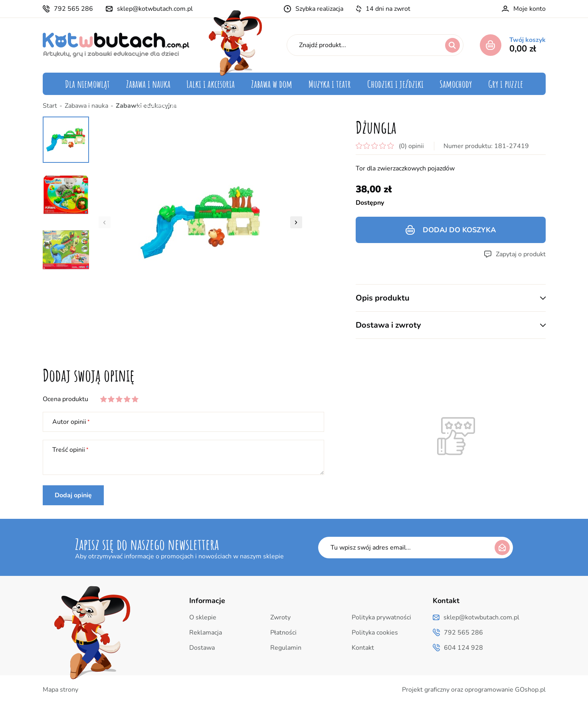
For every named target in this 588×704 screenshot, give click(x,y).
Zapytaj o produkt (521, 254)
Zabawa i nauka (148, 84)
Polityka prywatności (381, 617)
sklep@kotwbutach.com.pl (155, 9)
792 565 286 (73, 9)
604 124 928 (463, 648)
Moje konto (530, 9)
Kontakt (363, 648)
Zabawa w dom (272, 84)
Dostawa (202, 648)
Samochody (456, 84)
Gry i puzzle (506, 84)
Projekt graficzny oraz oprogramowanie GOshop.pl (474, 690)
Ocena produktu (65, 399)
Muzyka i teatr (330, 84)
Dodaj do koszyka (459, 230)
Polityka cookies (375, 633)
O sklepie (203, 617)
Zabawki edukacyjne (146, 106)
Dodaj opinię (73, 495)
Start (50, 106)
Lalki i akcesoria (211, 84)
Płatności (283, 633)
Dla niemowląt (87, 84)
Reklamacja (206, 633)
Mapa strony (60, 690)
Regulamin (286, 648)
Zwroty (280, 617)
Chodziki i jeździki (395, 84)
